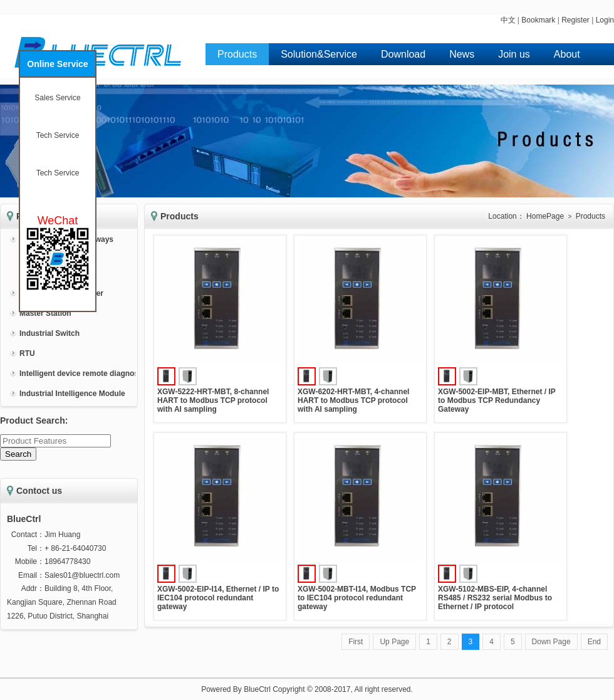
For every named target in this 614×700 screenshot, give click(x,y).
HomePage (545, 216)
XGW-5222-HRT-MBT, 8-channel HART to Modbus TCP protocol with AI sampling (213, 400)
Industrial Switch (49, 333)
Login (605, 20)
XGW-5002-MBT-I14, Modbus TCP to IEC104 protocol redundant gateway (357, 598)
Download (403, 54)
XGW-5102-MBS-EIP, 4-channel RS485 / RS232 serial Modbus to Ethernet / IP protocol (495, 598)
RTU (27, 353)
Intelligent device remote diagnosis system (96, 374)
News (462, 54)
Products (237, 54)
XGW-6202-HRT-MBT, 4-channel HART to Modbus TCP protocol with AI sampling (353, 400)
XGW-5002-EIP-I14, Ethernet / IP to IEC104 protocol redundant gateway (218, 598)
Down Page (551, 642)
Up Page (394, 642)
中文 (508, 20)
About (567, 54)
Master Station (45, 313)
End (594, 642)
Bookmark (538, 20)
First (356, 642)
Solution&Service (319, 54)
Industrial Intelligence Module (72, 394)
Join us (514, 54)
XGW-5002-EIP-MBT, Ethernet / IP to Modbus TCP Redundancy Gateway (497, 400)
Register (575, 20)
